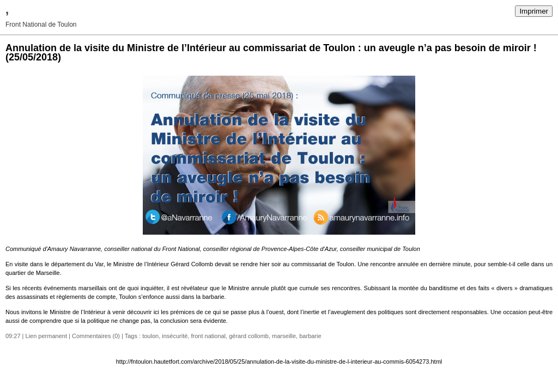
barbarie (310, 336)
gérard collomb (249, 336)
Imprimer (534, 11)
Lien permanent (46, 336)
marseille (284, 336)
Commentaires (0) (96, 336)
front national (208, 336)
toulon (150, 336)
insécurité (175, 336)
